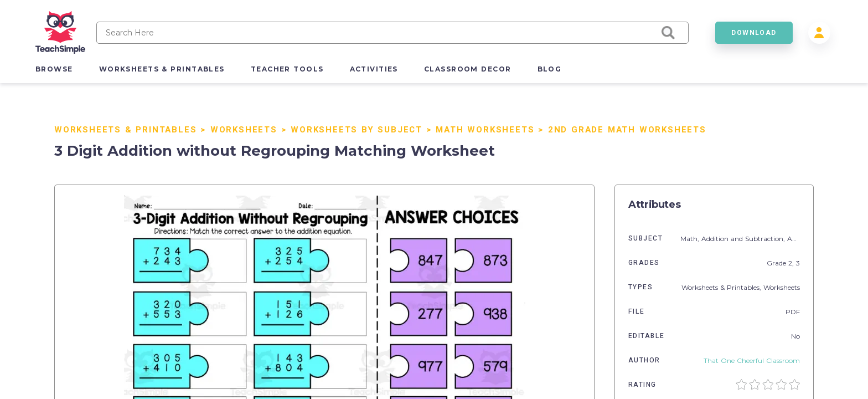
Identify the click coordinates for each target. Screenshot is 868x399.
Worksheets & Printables (125, 130)
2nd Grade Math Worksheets (627, 130)
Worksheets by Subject (356, 130)
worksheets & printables (162, 69)
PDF (793, 312)
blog (550, 69)
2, (792, 263)
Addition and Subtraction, (744, 239)
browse (54, 69)
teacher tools (287, 69)
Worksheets (244, 130)
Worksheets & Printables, (722, 287)
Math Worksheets (485, 130)
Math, (691, 239)
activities (374, 69)
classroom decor (468, 69)
